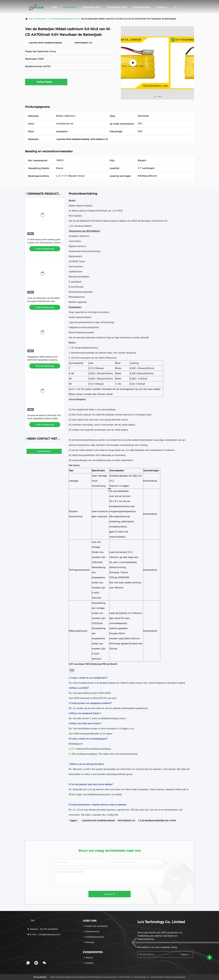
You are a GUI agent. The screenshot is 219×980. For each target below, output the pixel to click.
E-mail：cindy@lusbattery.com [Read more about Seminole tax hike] (44, 934)
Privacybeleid (40, 977)
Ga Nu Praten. (46, 82)
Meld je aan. (185, 954)
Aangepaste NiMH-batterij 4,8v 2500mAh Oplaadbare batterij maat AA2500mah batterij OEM (43, 360)
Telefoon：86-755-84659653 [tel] (43, 929)
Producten (70, 7)
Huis (54, 7)
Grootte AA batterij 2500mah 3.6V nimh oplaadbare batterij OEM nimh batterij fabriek (44, 418)
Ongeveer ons (92, 7)
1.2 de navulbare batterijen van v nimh (157, 820)
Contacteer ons (117, 7)
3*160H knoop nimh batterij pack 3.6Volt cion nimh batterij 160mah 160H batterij (44, 243)
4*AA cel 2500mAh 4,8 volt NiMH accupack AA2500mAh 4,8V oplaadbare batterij (43, 301)
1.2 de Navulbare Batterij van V (63, 19)
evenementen (142, 7)
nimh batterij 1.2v (126, 820)
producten (40, 19)
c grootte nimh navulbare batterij (98, 820)
